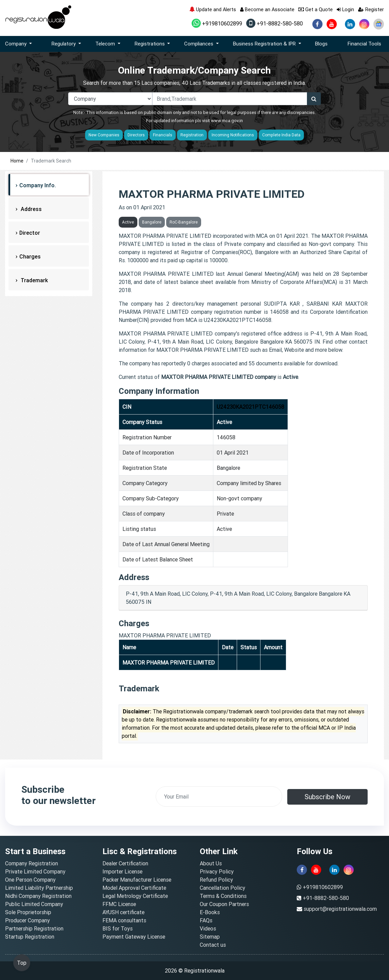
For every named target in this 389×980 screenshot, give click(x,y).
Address (31, 209)
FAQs (206, 920)
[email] (219, 796)
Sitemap (210, 937)
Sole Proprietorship (28, 912)
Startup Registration (30, 937)
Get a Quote (316, 9)
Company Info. (38, 185)
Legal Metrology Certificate (135, 896)
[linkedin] (350, 24)
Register (371, 9)
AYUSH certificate (123, 912)
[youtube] (332, 24)
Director (30, 233)
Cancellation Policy (222, 888)
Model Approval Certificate (134, 888)
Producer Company (27, 920)
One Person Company (30, 880)
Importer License (122, 871)
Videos (208, 928)
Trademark (34, 280)
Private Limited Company (35, 871)
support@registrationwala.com (340, 909)
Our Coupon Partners (224, 904)
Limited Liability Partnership (39, 888)
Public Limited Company (34, 904)
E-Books (210, 912)
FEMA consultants (124, 920)
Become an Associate (267, 9)
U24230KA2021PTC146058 (250, 407)
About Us (211, 863)
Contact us (213, 945)
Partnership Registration (34, 928)
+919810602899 (217, 23)
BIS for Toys (118, 928)
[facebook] (317, 24)
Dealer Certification (125, 863)
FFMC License (119, 904)
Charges (30, 256)
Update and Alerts (213, 9)
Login (345, 9)
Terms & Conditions (223, 896)
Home (17, 161)
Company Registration (32, 863)
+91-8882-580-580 (275, 23)
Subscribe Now (327, 797)
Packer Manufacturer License (137, 880)
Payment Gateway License (134, 937)
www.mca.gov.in (227, 121)
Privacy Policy (217, 871)
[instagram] (364, 24)
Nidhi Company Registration (38, 896)
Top (22, 963)
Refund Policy (216, 880)
